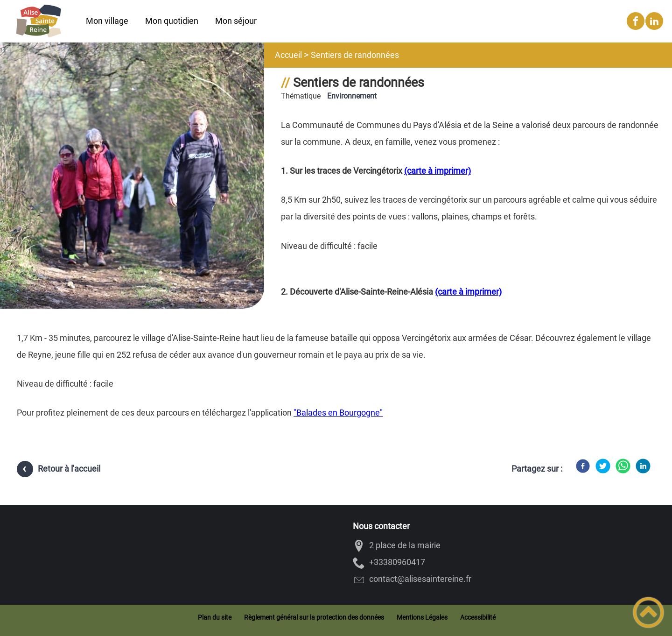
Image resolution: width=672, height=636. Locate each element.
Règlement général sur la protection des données (314, 617)
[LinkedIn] (643, 466)
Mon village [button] (107, 21)
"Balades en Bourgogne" (338, 413)
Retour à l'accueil (69, 469)
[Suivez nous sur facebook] (636, 21)
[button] (648, 612)
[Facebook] (583, 466)
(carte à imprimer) (437, 171)
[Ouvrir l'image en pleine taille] (132, 193)
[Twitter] (603, 466)
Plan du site (215, 617)
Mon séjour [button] (236, 21)
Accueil (288, 55)
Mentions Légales (422, 617)
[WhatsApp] (623, 466)
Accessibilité (478, 617)
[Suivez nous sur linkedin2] (654, 21)
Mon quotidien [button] (172, 21)
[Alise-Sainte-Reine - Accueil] (39, 21)
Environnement (352, 96)
